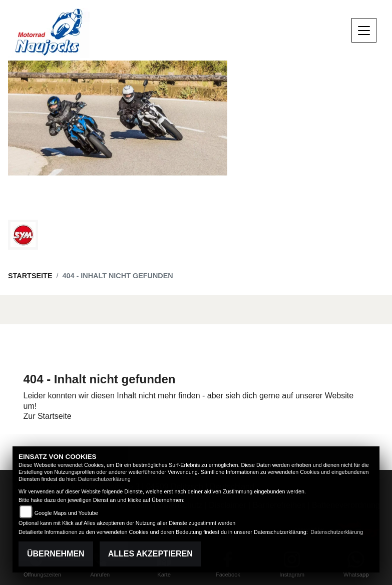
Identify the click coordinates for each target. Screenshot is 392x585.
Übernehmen (56, 554)
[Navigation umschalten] (364, 31)
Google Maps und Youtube (66, 513)
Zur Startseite (48, 416)
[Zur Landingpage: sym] (23, 235)
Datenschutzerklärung (104, 479)
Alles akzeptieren (150, 554)
